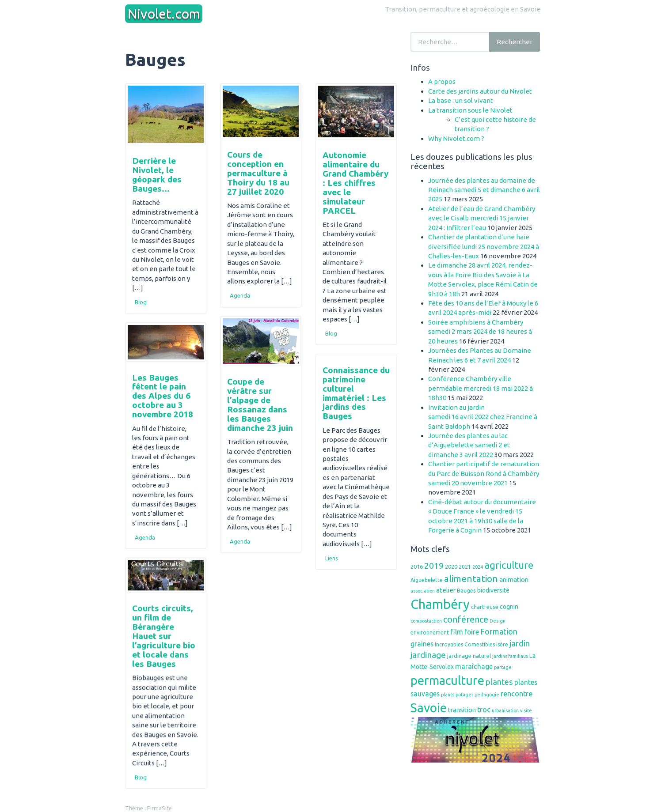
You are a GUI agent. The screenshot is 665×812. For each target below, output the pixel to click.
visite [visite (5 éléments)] (526, 710)
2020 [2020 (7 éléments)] (451, 567)
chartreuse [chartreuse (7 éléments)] (485, 607)
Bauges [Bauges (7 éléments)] (466, 590)
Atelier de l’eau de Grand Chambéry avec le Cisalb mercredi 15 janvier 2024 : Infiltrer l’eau (482, 218)
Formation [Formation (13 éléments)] (499, 631)
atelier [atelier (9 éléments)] (446, 590)
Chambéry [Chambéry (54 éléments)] (440, 604)
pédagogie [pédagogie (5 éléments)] (487, 695)
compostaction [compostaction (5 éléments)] (426, 621)
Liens (332, 558)
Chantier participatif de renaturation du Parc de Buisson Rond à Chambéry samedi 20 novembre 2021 (484, 473)
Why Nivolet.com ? (456, 138)
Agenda (240, 295)
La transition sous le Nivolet (470, 110)
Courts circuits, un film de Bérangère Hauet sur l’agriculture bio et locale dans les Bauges (164, 636)
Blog (141, 302)
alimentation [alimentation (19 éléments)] (471, 579)
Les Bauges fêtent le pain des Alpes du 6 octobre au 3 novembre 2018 (163, 396)
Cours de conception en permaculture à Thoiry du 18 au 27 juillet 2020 (258, 173)
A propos (442, 81)
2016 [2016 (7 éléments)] (417, 567)
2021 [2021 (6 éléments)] (465, 567)
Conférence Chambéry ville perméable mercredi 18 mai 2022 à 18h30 (481, 388)
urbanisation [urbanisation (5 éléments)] (505, 710)
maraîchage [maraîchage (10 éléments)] (474, 666)
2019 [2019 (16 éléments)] (434, 566)
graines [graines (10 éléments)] (422, 644)
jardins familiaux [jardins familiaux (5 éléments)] (510, 656)
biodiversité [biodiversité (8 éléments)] (493, 590)
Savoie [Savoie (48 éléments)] (429, 708)
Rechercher (515, 42)
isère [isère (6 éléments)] (502, 644)
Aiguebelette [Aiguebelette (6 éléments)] (427, 580)
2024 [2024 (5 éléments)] (478, 567)
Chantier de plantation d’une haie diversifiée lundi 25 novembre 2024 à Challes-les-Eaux (484, 246)
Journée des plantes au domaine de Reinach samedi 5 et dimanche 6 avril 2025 (484, 190)
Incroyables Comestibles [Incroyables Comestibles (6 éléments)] (465, 644)
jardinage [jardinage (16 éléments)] (428, 655)
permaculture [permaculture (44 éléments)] (447, 680)
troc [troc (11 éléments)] (484, 710)
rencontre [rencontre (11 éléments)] (517, 694)
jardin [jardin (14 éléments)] (520, 643)
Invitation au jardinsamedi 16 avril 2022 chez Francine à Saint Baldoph (483, 417)
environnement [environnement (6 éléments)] (430, 633)
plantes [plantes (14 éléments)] (499, 682)
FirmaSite (160, 808)
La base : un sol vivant (461, 100)
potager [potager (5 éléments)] (464, 695)
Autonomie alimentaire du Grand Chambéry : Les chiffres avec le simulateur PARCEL (355, 183)
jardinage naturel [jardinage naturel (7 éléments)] (469, 656)
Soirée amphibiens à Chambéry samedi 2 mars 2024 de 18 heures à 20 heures (480, 332)
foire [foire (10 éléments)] (472, 632)
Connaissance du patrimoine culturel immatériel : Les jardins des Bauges (356, 393)
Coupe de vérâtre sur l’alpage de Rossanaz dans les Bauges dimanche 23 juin (260, 404)
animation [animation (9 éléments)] (514, 580)
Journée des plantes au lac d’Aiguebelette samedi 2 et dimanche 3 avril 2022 (469, 445)
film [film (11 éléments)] (457, 632)
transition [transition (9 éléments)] (462, 710)
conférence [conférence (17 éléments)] (466, 619)
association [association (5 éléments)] (423, 591)
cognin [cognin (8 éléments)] (509, 607)
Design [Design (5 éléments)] (498, 621)
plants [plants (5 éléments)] (448, 695)
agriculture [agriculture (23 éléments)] (509, 565)
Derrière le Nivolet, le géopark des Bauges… (157, 175)
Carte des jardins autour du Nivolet (480, 91)
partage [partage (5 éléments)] (503, 667)
